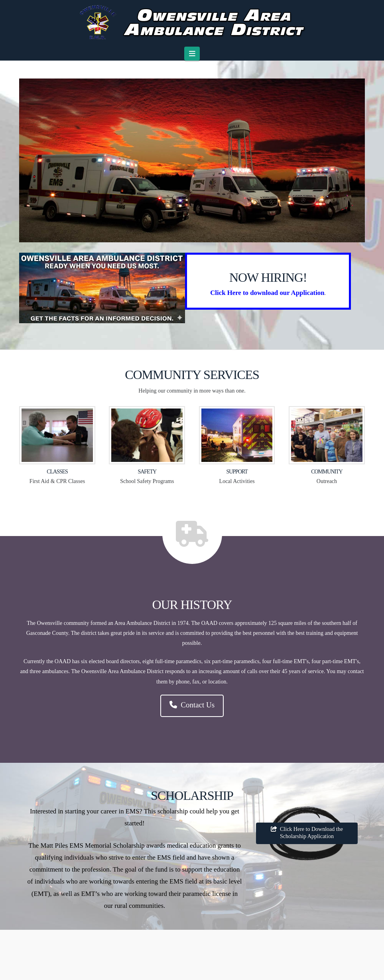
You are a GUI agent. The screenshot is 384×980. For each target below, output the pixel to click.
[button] (192, 54)
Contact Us (192, 705)
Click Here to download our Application (267, 293)
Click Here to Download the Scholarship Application (307, 833)
